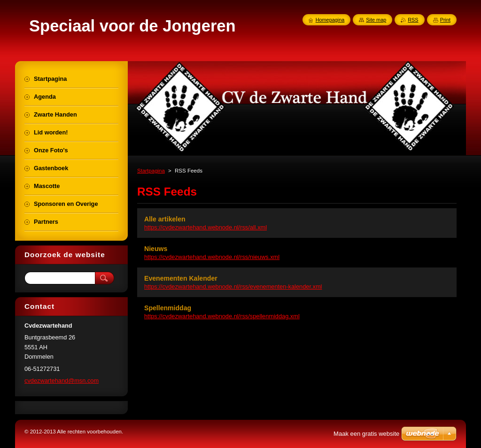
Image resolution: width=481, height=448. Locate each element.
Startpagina (151, 171)
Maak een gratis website (366, 434)
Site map (376, 20)
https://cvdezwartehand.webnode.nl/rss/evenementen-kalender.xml (233, 287)
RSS (413, 20)
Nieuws (156, 249)
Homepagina (330, 20)
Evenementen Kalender (181, 278)
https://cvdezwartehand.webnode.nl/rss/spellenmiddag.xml (222, 316)
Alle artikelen (165, 219)
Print (445, 20)
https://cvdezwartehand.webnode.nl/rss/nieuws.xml (212, 257)
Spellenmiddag (168, 308)
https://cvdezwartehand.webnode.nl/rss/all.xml (206, 227)
